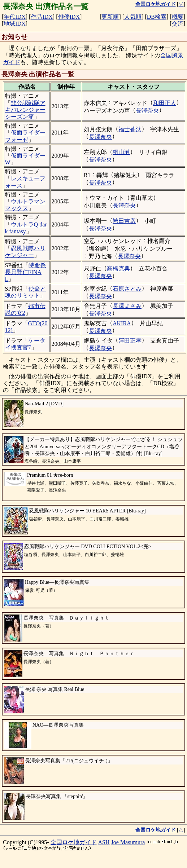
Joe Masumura (128, 842)
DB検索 (157, 17)
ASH (104, 842)
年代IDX (14, 17)
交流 (178, 24)
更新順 (110, 17)
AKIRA (122, 323)
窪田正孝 (130, 341)
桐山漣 (121, 152)
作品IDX (42, 17)
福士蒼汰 (130, 129)
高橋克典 (118, 268)
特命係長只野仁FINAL (26, 272)
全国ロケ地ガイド (74, 842)
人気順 (133, 17)
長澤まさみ (127, 306)
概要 (178, 17)
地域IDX (14, 24)
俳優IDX (69, 17)
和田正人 (165, 103)
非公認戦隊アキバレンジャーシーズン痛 (25, 110)
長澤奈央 (147, 111)
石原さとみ (127, 289)
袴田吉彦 (124, 221)
